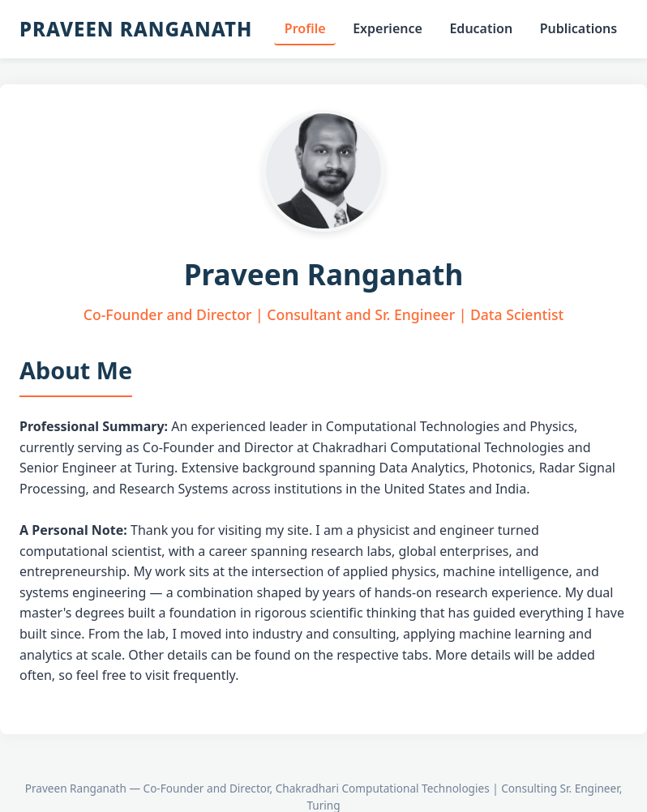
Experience (388, 28)
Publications (579, 28)
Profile (305, 28)
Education (481, 28)
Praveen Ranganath (136, 29)
